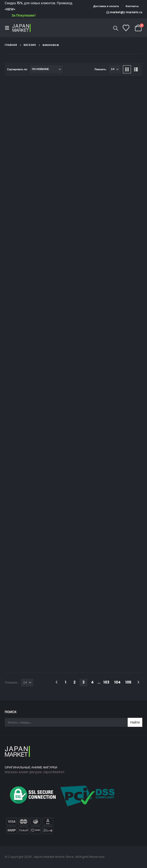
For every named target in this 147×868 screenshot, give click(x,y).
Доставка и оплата (106, 6)
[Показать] (115, 69)
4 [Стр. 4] (92, 682)
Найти (135, 722)
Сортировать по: (17, 69)
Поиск (11, 712)
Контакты (132, 6)
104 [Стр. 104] (117, 682)
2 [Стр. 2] (74, 682)
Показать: (101, 69)
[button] (8, 28)
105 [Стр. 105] (128, 682)
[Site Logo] (22, 28)
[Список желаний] (126, 28)
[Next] (138, 682)
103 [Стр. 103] (106, 682)
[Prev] (57, 682)
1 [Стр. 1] (66, 682)
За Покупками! (24, 15)
